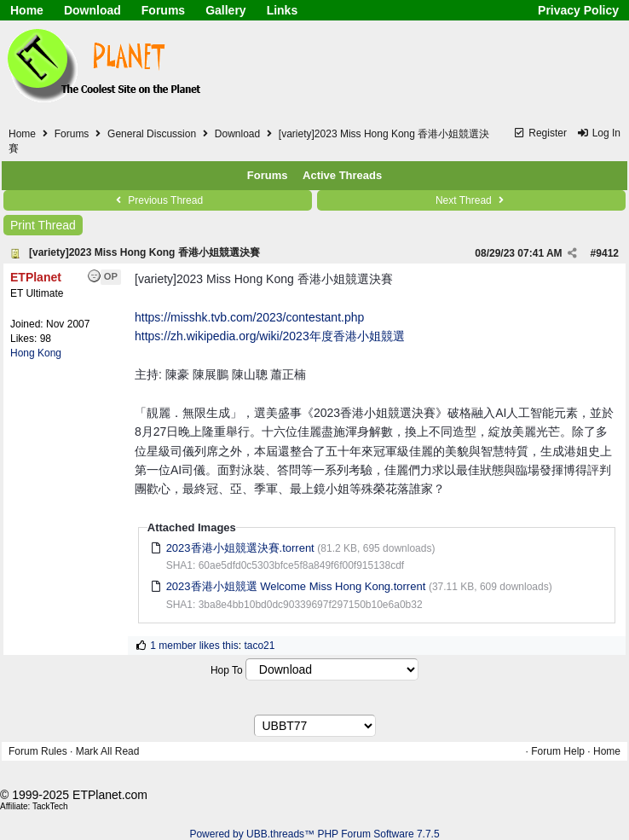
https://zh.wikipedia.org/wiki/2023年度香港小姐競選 (270, 336)
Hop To (227, 670)
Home (27, 10)
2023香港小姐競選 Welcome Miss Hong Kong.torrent (296, 586)
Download (92, 10)
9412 (607, 253)
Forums (163, 10)
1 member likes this (194, 646)
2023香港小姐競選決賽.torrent (240, 548)
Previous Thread (158, 200)
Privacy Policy (578, 10)
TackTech (50, 806)
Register (540, 133)
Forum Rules (38, 751)
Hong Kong (36, 353)
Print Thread (43, 225)
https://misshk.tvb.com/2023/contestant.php (249, 317)
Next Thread (471, 200)
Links (283, 10)
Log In (598, 133)
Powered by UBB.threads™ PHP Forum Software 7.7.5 (314, 834)
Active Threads (342, 175)
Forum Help (558, 751)
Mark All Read (108, 751)
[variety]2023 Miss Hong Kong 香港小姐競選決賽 (144, 252)
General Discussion (152, 134)
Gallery (225, 10)
